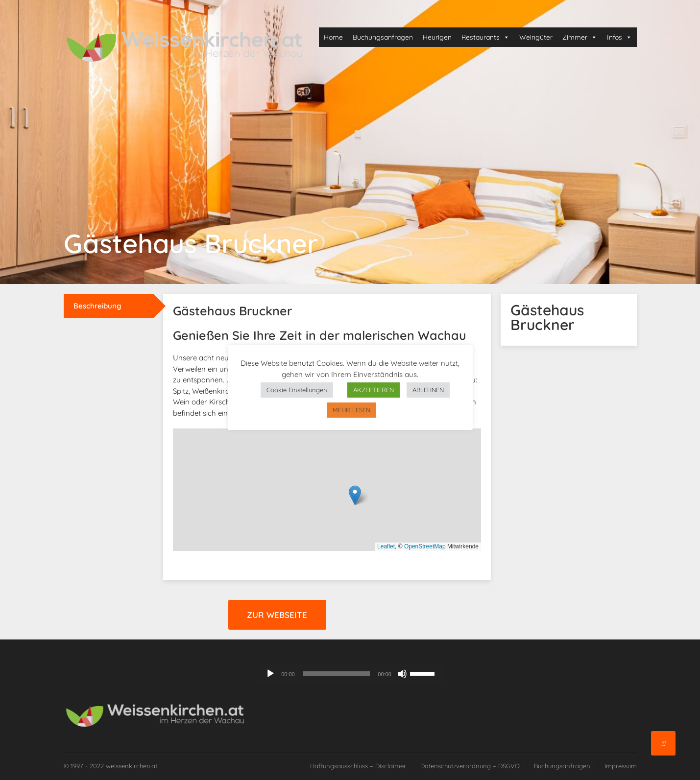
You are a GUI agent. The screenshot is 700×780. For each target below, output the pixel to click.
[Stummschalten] (402, 674)
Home (333, 37)
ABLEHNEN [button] (428, 390)
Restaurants (485, 37)
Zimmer (580, 37)
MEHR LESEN (351, 410)
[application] (350, 674)
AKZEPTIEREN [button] (374, 390)
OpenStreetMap (425, 546)
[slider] (337, 674)
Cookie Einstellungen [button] (297, 390)
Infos (619, 37)
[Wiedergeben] (270, 674)
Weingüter (536, 37)
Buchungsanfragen (383, 37)
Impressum (621, 766)
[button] (355, 495)
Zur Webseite (277, 615)
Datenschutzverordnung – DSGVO (470, 766)
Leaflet (386, 546)
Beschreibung (97, 306)
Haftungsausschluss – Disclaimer (358, 766)
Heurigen (437, 37)
